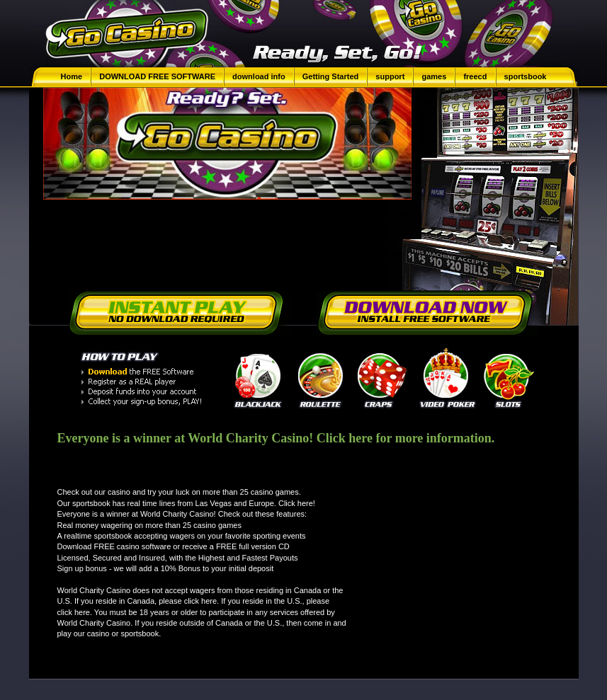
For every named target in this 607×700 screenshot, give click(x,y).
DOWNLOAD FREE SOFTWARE (157, 76)
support (390, 76)
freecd (475, 76)
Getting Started (332, 76)
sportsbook (526, 76)
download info (259, 76)
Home (72, 76)
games (434, 76)
